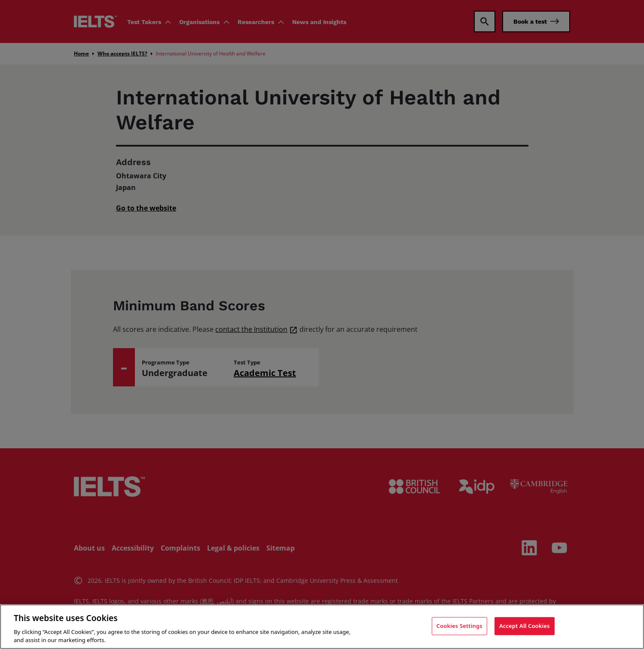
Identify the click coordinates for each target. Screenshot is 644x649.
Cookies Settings (459, 626)
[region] (322, 627)
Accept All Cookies (525, 626)
